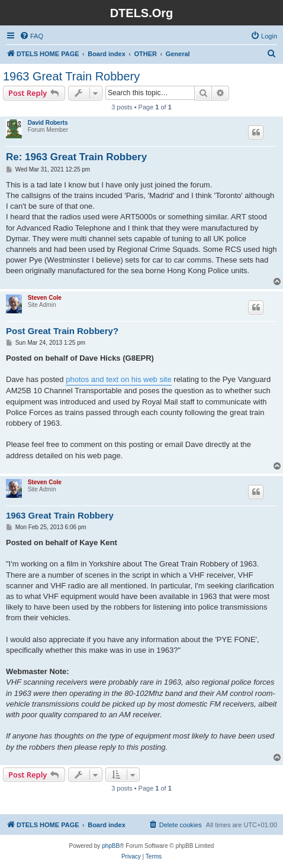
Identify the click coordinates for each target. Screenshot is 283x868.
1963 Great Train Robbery (71, 76)
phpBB (111, 846)
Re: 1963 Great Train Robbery (76, 157)
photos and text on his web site (119, 379)
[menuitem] (31, 36)
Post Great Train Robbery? (62, 331)
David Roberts (48, 123)
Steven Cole (45, 298)
